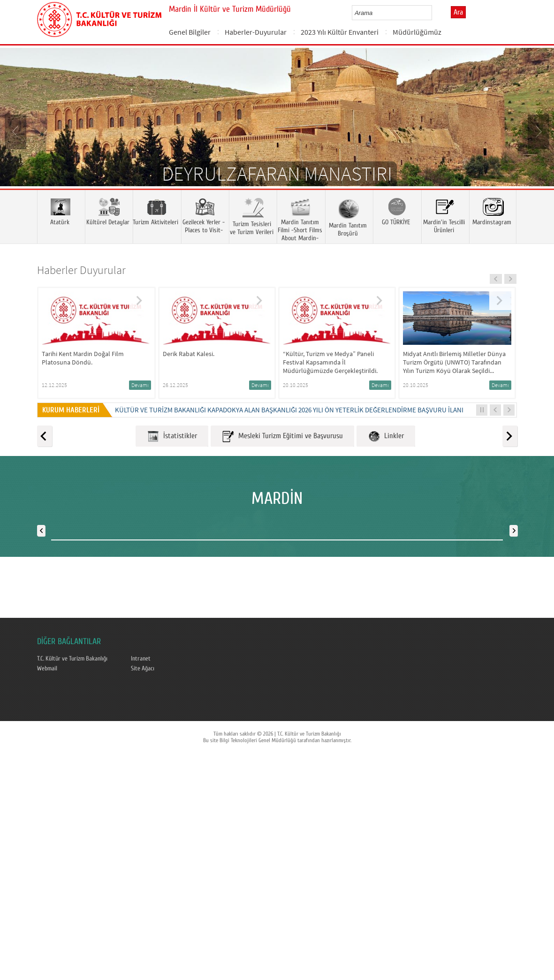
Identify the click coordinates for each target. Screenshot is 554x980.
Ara (458, 12)
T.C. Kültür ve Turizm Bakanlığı (72, 659)
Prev (16, 131)
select (435, 13)
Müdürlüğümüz (417, 32)
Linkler (386, 437)
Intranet (141, 659)
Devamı (140, 385)
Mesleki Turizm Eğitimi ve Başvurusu (282, 437)
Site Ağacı (143, 669)
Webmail (47, 669)
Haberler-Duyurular (256, 32)
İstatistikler (172, 437)
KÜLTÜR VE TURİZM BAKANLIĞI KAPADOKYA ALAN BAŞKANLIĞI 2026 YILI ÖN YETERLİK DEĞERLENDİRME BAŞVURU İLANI (289, 410)
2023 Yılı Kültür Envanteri (340, 32)
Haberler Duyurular (81, 270)
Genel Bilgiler (190, 32)
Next (538, 131)
